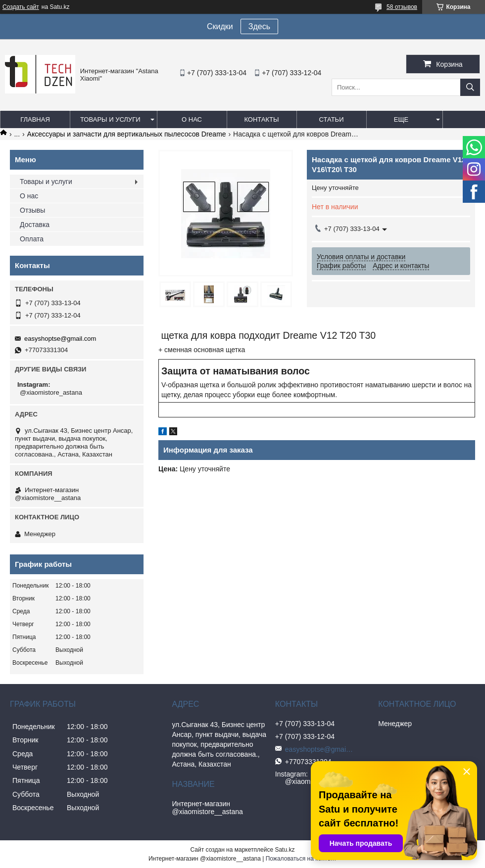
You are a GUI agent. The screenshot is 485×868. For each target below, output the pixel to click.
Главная (35, 119)
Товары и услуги (110, 119)
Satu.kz (285, 850)
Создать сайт (21, 7)
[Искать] (470, 87)
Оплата (32, 239)
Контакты (261, 119)
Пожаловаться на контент (301, 859)
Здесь (259, 26)
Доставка (35, 225)
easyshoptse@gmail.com (60, 339)
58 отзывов (402, 7)
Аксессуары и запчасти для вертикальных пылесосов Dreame (127, 134)
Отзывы (32, 210)
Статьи (332, 119)
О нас (192, 119)
